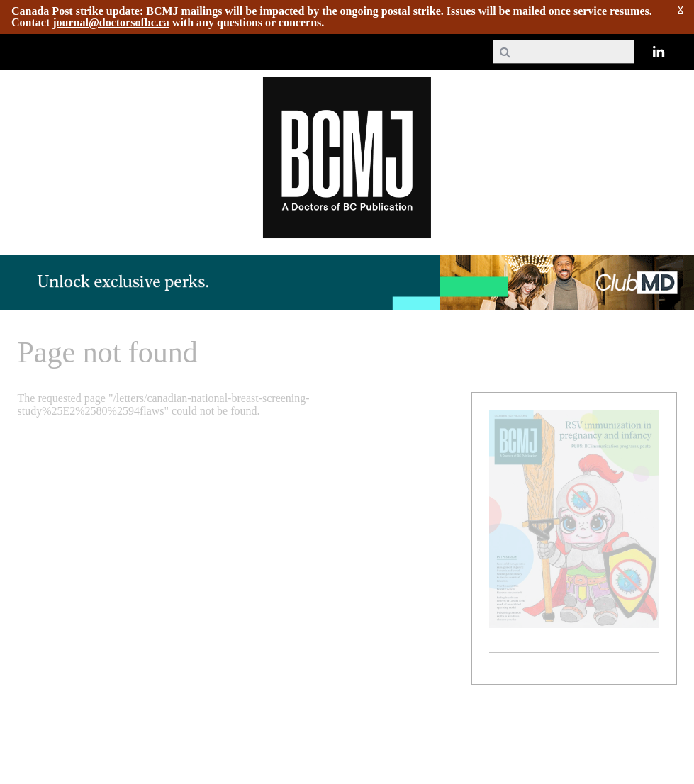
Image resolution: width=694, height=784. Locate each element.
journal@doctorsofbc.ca (111, 22)
